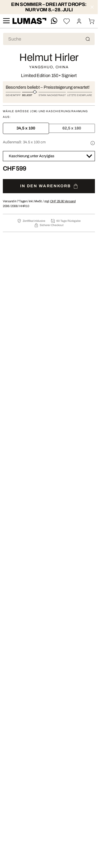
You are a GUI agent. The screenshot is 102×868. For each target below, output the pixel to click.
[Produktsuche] (49, 39)
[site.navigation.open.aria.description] (6, 21)
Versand (63, 201)
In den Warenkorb (49, 186)
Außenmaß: (24, 142)
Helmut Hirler (49, 58)
